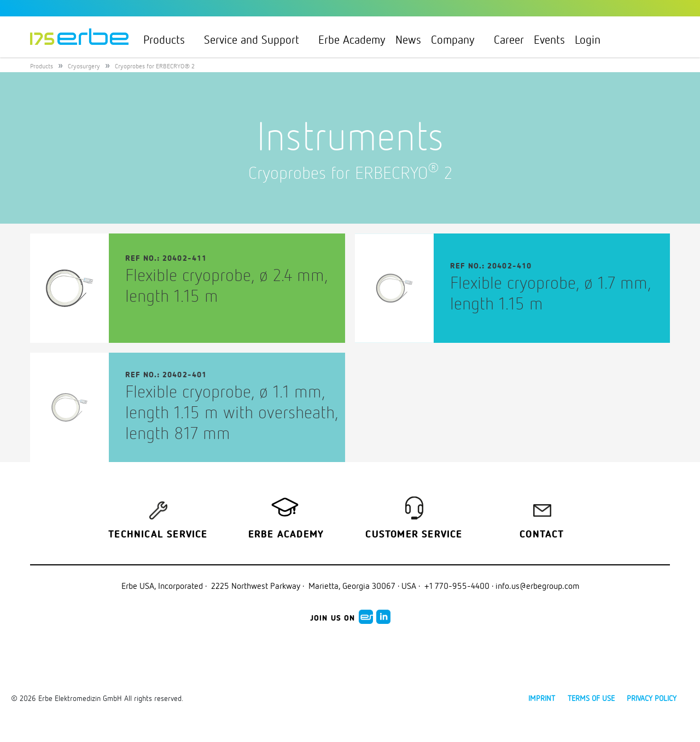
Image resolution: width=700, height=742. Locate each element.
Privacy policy (652, 698)
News (408, 39)
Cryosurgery (84, 66)
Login (592, 39)
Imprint (542, 698)
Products (169, 39)
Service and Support (256, 39)
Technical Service (158, 535)
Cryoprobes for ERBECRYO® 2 (155, 66)
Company (457, 39)
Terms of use (591, 698)
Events (549, 39)
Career (509, 39)
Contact (542, 535)
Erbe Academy (352, 39)
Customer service (414, 535)
